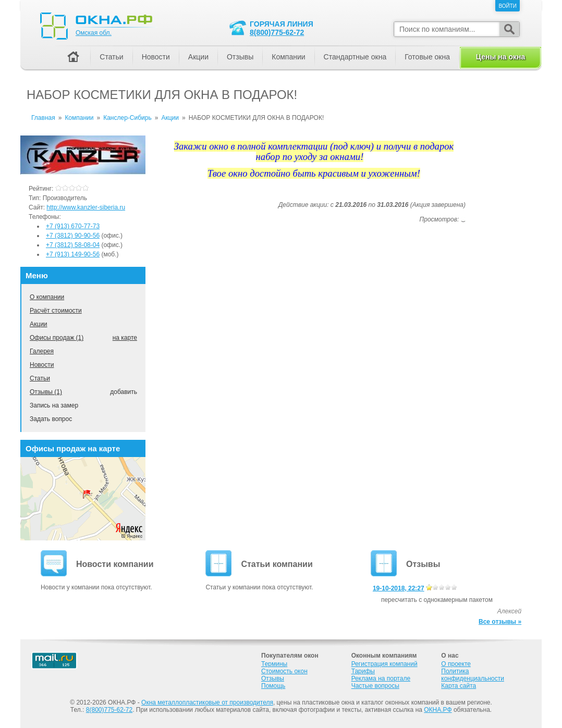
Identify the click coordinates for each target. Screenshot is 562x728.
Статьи (40, 378)
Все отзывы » (500, 622)
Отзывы (240, 57)
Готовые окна (427, 57)
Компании (288, 57)
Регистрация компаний (384, 664)
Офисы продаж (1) (57, 338)
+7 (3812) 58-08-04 (73, 245)
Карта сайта (459, 686)
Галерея (42, 351)
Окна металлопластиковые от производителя (207, 702)
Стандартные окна (355, 57)
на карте (125, 338)
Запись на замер (54, 405)
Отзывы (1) (46, 392)
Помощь (273, 686)
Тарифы (363, 671)
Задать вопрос (51, 419)
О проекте (456, 664)
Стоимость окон (284, 671)
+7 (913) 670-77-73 (73, 226)
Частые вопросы (375, 686)
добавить (124, 392)
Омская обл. (94, 33)
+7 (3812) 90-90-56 (73, 236)
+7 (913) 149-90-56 (73, 254)
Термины (274, 664)
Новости (42, 365)
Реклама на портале (381, 678)
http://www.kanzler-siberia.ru (86, 207)
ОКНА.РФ (438, 710)
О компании (47, 297)
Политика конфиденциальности (473, 675)
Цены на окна (500, 57)
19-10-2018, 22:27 (399, 588)
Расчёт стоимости (56, 311)
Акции (39, 324)
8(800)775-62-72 (277, 32)
